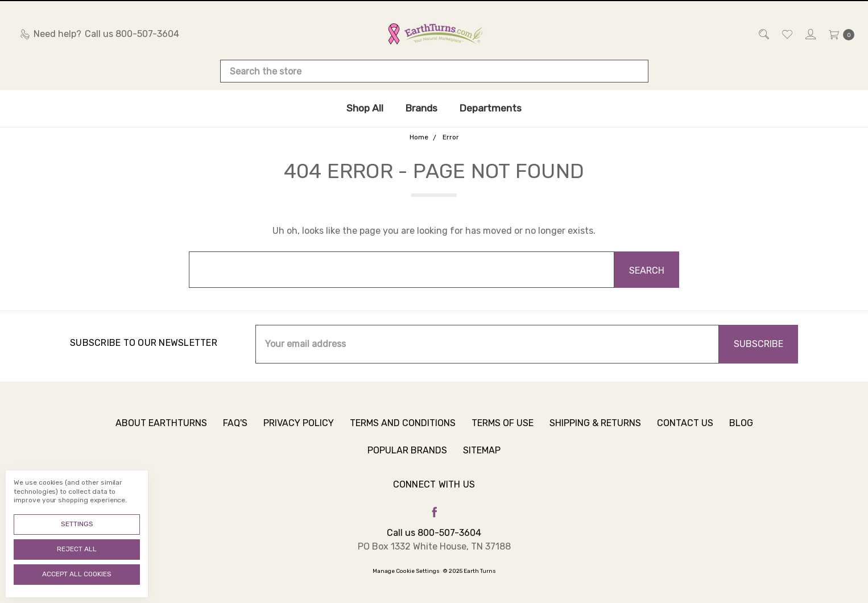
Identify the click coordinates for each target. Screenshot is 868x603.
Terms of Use (503, 429)
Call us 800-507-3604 (434, 533)
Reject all (77, 549)
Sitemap (482, 457)
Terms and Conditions (403, 429)
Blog (741, 429)
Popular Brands (407, 457)
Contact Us (685, 429)
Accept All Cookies (77, 574)
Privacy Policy (299, 429)
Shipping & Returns (595, 429)
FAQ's (235, 429)
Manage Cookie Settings (406, 571)
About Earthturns (161, 429)
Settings (77, 524)
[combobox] (434, 71)
